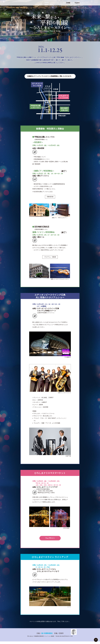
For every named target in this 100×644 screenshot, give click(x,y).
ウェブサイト (50, 538)
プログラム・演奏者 (50, 257)
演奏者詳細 (50, 197)
